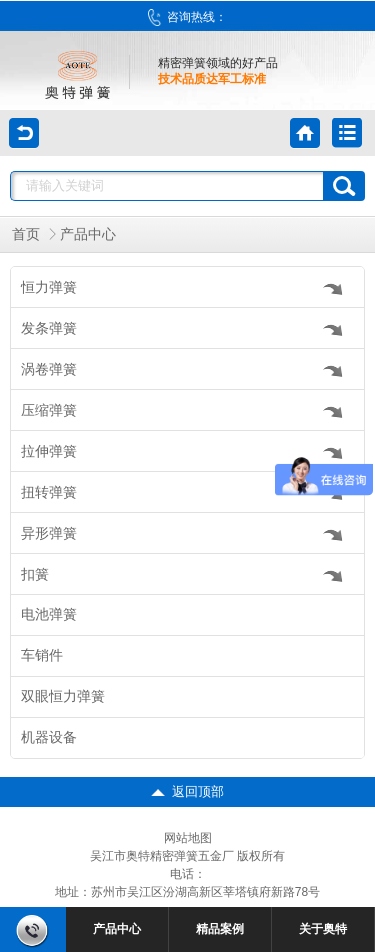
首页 (26, 234)
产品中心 (88, 234)
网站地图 (188, 838)
